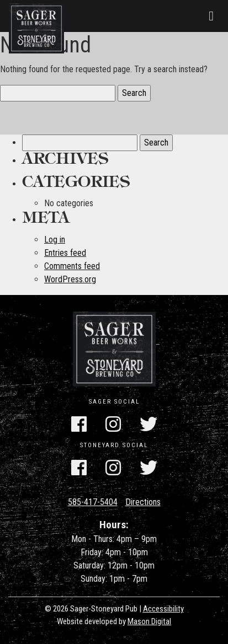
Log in (55, 240)
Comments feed (72, 266)
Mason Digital (149, 621)
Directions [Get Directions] (143, 502)
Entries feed (65, 253)
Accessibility (163, 609)
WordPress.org (70, 279)
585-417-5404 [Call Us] (93, 502)
